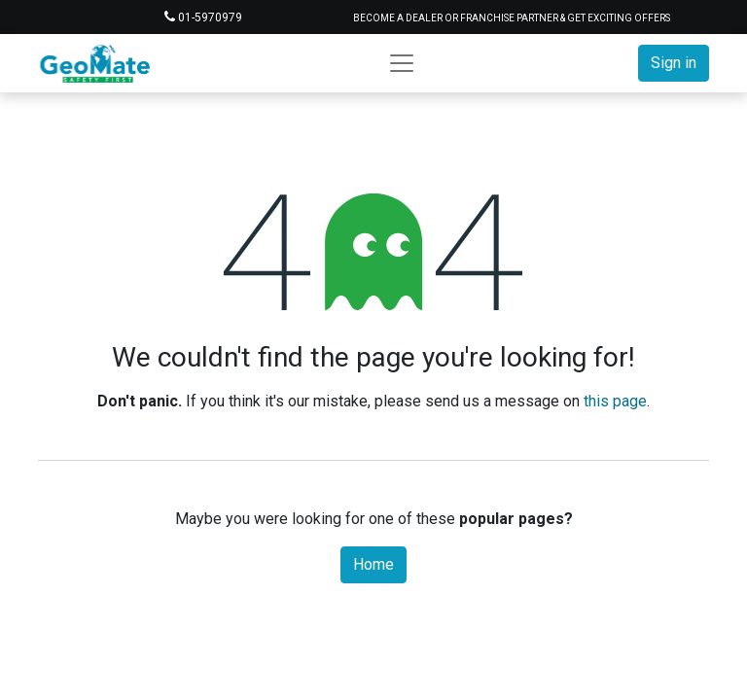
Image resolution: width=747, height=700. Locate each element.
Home (373, 564)
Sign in (674, 63)
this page (615, 401)
